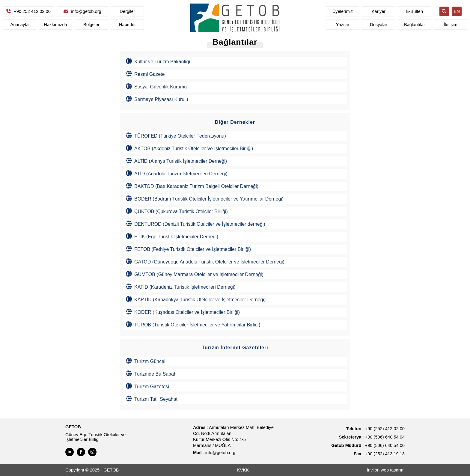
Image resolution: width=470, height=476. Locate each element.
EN (457, 11)
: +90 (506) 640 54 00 (368, 445)
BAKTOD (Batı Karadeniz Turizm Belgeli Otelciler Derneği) (192, 186)
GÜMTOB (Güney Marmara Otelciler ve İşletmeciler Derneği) (195, 274)
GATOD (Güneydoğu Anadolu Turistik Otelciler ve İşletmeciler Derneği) (205, 261)
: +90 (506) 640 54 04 (372, 437)
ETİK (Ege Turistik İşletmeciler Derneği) (172, 236)
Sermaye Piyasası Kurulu (157, 99)
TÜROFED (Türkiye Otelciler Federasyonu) (176, 135)
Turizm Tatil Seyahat (152, 399)
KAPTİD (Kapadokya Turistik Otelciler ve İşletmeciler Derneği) (196, 299)
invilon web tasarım (386, 470)
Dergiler (127, 11)
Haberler (127, 25)
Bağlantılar (415, 25)
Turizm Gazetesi (147, 386)
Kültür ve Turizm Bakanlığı (158, 61)
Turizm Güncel (146, 361)
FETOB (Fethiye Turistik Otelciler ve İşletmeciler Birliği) (188, 249)
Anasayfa (19, 25)
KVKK (243, 470)
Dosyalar (379, 25)
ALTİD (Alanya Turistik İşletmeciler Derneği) (176, 161)
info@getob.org (82, 11)
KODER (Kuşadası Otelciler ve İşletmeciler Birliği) (183, 312)
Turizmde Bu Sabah (151, 373)
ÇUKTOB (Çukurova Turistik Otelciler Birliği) (177, 211)
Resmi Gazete (145, 74)
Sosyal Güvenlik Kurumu (156, 86)
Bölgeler (91, 25)
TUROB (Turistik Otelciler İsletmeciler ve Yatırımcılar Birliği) (193, 324)
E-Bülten (415, 11)
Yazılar (343, 25)
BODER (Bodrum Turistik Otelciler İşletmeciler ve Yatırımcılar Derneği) (205, 198)
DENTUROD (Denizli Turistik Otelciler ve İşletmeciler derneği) (196, 224)
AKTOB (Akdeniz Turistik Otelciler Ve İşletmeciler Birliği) (189, 148)
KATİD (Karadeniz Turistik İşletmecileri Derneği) (181, 287)
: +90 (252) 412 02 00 (375, 429)
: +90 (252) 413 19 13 (379, 454)
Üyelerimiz (343, 11)
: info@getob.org (214, 453)
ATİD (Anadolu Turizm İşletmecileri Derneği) (177, 173)
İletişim (451, 25)
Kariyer (379, 11)
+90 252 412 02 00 (28, 11)
